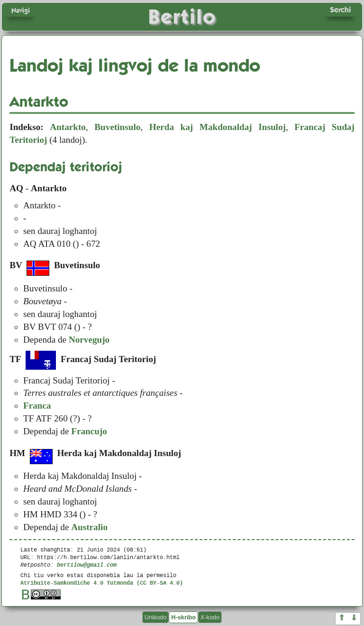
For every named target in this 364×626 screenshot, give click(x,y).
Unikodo (156, 617)
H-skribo (183, 617)
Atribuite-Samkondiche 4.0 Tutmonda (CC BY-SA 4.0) (102, 583)
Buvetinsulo (117, 127)
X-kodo (210, 617)
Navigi (21, 10)
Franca (37, 406)
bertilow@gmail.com (87, 565)
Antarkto (68, 127)
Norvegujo (89, 340)
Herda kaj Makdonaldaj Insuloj (218, 127)
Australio (89, 527)
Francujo (89, 431)
